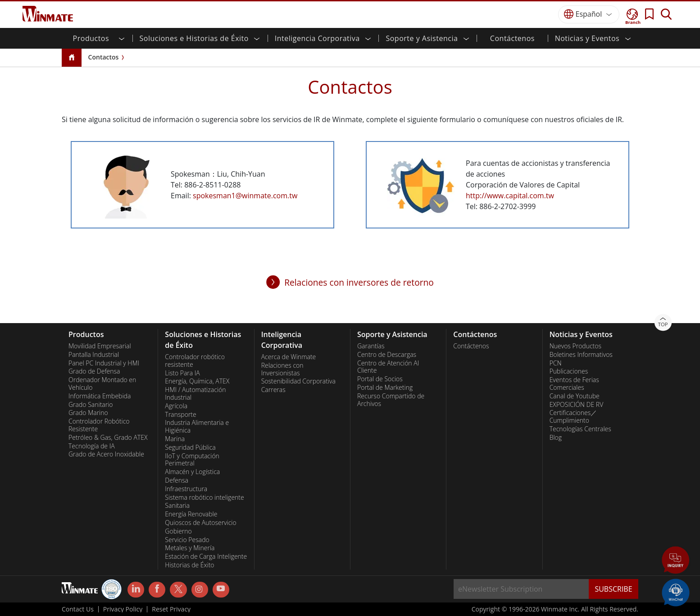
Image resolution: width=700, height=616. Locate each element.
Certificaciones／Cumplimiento (573, 417)
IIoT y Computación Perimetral (192, 460)
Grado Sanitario (91, 405)
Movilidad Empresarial (100, 346)
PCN (556, 363)
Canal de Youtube (575, 396)
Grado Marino (88, 413)
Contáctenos (512, 38)
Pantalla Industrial (94, 355)
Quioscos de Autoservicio (200, 523)
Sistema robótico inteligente (204, 497)
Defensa (177, 480)
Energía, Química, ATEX (197, 381)
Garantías (371, 346)
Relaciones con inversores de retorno (359, 282)
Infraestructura (186, 489)
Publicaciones (569, 371)
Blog (556, 438)
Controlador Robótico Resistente (99, 425)
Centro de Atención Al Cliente (388, 367)
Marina (175, 439)
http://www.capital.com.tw (510, 196)
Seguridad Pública (190, 447)
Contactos (104, 57)
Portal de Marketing (385, 388)
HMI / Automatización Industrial (195, 394)
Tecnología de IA (92, 446)
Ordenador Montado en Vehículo (102, 384)
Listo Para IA (182, 373)
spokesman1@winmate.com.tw (245, 196)
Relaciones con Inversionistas (282, 369)
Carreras (273, 390)
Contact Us (78, 609)
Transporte (180, 415)
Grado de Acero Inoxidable (106, 454)
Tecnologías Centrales (580, 429)
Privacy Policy (123, 609)
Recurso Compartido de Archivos (391, 400)
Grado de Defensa (94, 371)
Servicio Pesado (187, 540)
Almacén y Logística (192, 472)
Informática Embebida (100, 396)
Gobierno (178, 531)
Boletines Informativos (581, 355)
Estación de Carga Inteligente (206, 557)
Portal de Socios (380, 379)
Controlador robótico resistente (195, 361)
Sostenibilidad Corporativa (298, 381)
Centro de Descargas (387, 355)
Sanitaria (177, 506)
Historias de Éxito (189, 565)
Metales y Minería (190, 548)
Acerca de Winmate (289, 357)
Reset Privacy (171, 609)
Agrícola (176, 406)
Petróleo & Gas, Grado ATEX (108, 438)
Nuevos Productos (575, 346)
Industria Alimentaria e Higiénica (197, 427)
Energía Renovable (191, 514)
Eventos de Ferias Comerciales (574, 384)
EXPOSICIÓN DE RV (577, 405)
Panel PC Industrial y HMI (104, 363)
